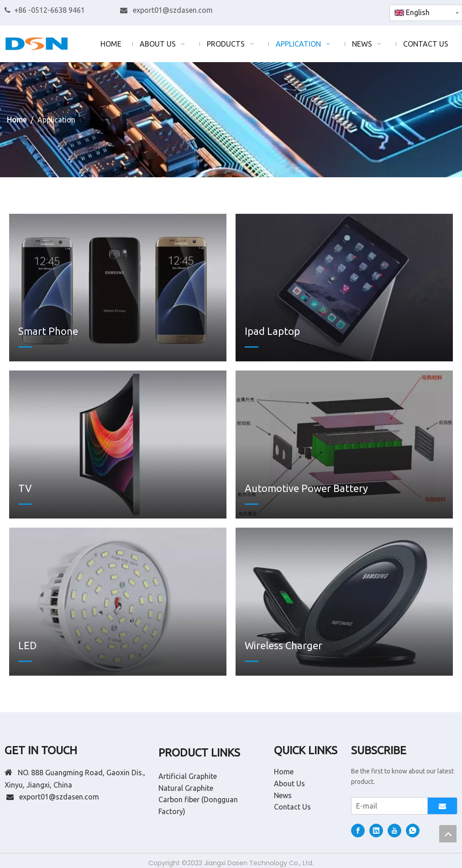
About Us (289, 783)
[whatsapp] (372, 11)
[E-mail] (387, 806)
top (448, 834)
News (283, 795)
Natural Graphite (186, 788)
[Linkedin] (341, 11)
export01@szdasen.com (173, 10)
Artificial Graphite (188, 776)
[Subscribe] (442, 806)
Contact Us (292, 807)
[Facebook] (326, 11)
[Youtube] (357, 11)
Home (284, 772)
